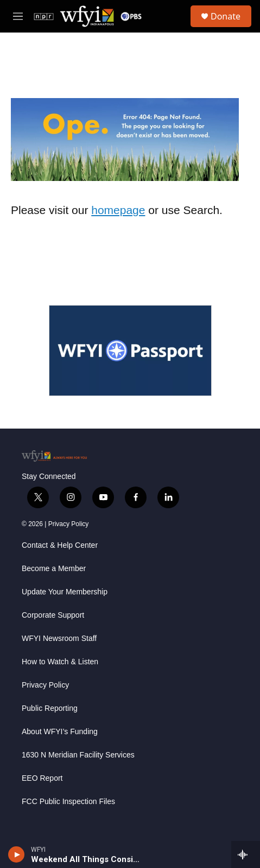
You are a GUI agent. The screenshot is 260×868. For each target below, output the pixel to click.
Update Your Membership (65, 592)
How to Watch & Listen (60, 662)
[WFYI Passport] (130, 351)
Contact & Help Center (60, 545)
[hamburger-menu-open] (18, 16)
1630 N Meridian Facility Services (78, 755)
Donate (226, 16)
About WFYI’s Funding (60, 732)
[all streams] (246, 854)
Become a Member (54, 569)
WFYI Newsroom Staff (59, 639)
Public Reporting (50, 708)
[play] (17, 854)
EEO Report (42, 778)
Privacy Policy (69, 524)
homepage (118, 210)
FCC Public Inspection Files (68, 802)
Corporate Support (53, 615)
